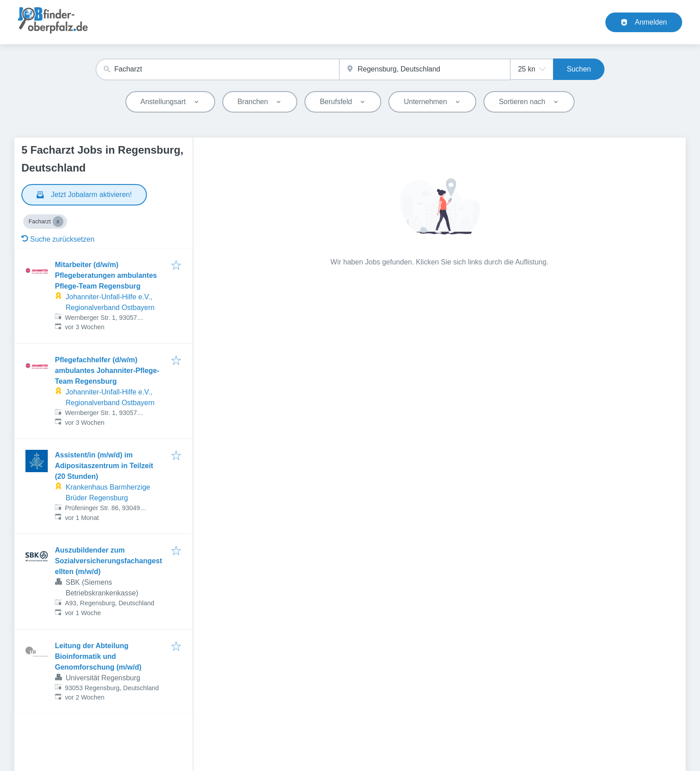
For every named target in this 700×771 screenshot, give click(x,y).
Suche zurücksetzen (58, 239)
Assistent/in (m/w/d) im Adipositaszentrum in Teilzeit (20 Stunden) (104, 466)
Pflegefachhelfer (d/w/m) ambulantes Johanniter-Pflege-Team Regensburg (107, 371)
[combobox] (217, 69)
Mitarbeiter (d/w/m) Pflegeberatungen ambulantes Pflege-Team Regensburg (106, 275)
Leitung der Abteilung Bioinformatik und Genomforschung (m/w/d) (98, 656)
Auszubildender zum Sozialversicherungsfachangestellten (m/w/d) (108, 561)
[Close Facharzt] (58, 222)
